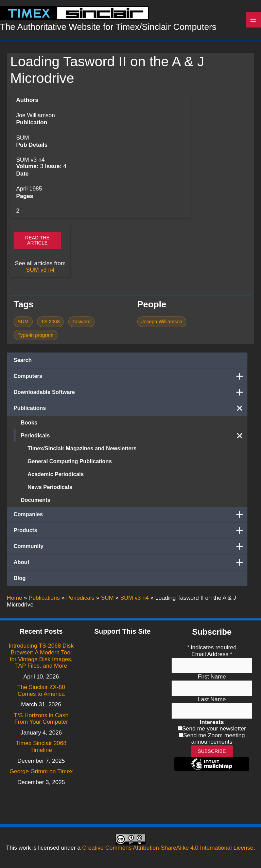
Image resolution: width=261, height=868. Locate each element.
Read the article (37, 244)
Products (130, 534)
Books (29, 426)
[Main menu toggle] (254, 22)
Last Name (212, 699)
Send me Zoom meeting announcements (214, 739)
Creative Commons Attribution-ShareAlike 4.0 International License (168, 848)
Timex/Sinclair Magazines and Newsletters (82, 452)
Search (23, 364)
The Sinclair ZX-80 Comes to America (41, 691)
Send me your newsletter (214, 729)
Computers (130, 380)
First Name (212, 677)
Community (130, 550)
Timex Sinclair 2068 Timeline (41, 747)
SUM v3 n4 (30, 164)
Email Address (212, 654)
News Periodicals (50, 491)
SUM (22, 141)
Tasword (82, 325)
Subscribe (212, 751)
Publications (130, 412)
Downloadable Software (130, 396)
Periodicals (134, 439)
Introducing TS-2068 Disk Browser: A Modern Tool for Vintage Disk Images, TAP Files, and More (41, 656)
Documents (36, 504)
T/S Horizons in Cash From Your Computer (41, 719)
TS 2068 (50, 325)
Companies (130, 518)
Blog (20, 582)
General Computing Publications (70, 465)
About (130, 566)
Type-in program (36, 339)
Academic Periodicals (56, 478)
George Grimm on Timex (41, 771)
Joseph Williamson (162, 325)
